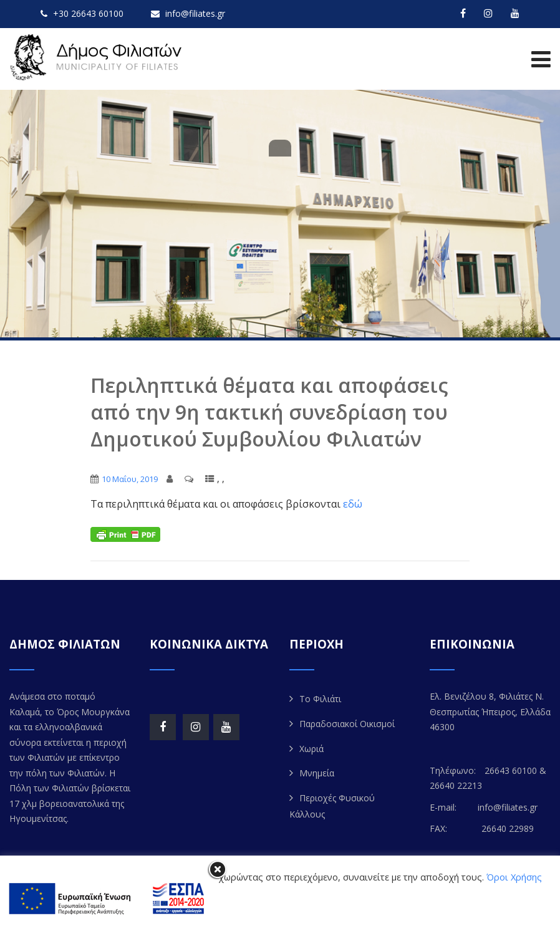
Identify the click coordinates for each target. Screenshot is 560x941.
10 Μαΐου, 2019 (130, 479)
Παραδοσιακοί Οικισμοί (347, 724)
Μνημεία (317, 773)
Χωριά (311, 749)
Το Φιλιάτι (320, 699)
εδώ (353, 504)
